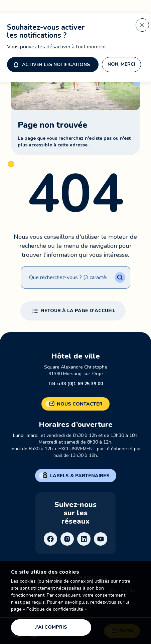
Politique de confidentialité (55, 609)
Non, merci (121, 63)
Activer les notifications (51, 63)
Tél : (76, 384)
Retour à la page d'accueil (73, 311)
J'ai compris (51, 627)
